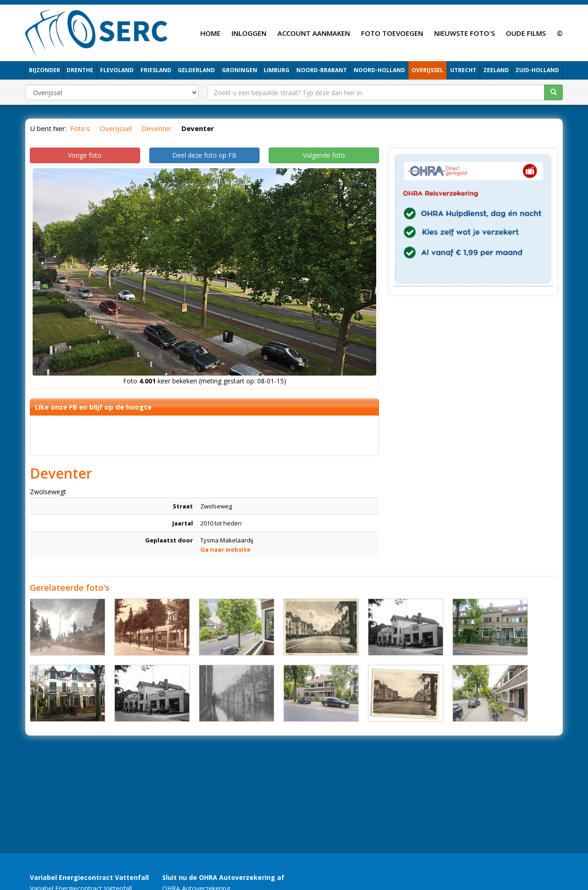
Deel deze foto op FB (204, 155)
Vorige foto (85, 155)
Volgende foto (324, 155)
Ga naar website (225, 549)
